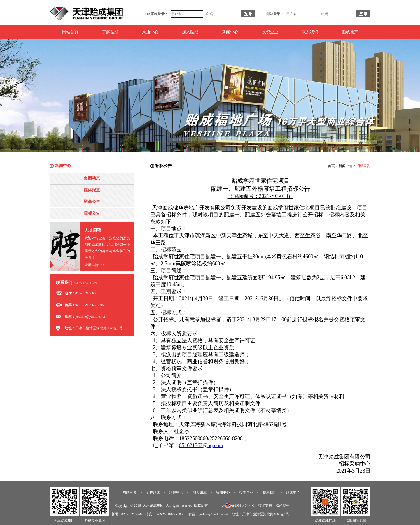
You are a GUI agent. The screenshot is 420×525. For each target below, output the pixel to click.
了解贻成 (110, 32)
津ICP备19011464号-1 (238, 505)
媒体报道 (92, 190)
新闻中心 (230, 32)
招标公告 (92, 213)
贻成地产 (350, 32)
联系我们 (310, 32)
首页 (331, 166)
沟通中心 (150, 32)
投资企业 (270, 32)
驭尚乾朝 (283, 505)
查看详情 (94, 265)
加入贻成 (190, 32)
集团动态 (92, 178)
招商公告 (92, 202)
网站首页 (70, 32)
